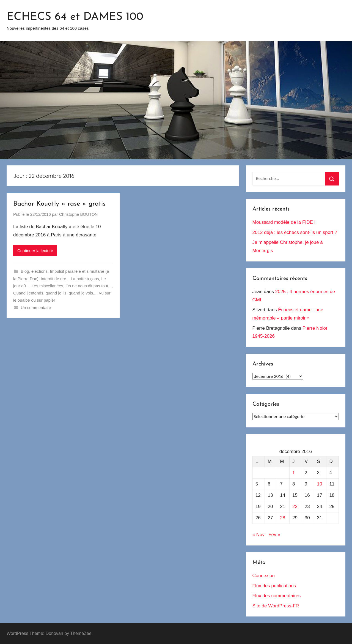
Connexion (264, 576)
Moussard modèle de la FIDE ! (284, 222)
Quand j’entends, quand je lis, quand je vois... (55, 293)
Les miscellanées (47, 286)
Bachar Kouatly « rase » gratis (59, 204)
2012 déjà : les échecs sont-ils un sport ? (295, 232)
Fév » (274, 535)
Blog (25, 271)
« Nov (258, 535)
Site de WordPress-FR (276, 606)
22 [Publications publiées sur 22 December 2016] (295, 507)
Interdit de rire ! (55, 279)
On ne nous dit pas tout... (89, 286)
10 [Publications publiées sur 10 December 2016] (320, 484)
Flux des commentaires (277, 596)
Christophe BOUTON (79, 214)
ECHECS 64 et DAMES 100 (75, 17)
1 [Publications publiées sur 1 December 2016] (294, 473)
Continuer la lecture (35, 251)
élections (39, 271)
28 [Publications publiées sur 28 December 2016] (283, 518)
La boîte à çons (85, 279)
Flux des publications (274, 586)
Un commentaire (36, 308)
